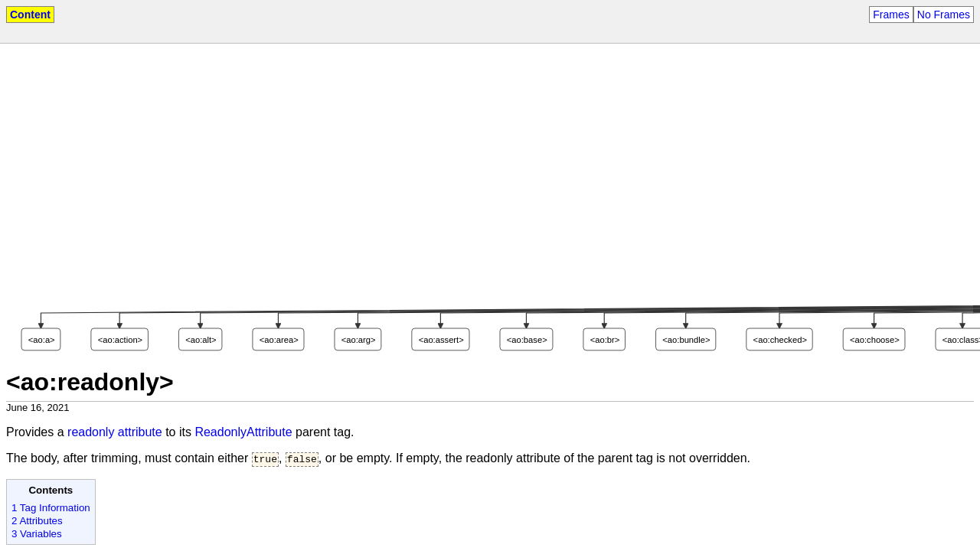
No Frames (944, 15)
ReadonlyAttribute (243, 432)
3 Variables (37, 535)
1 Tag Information (51, 509)
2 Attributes (37, 522)
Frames (891, 15)
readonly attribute (115, 432)
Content (30, 15)
